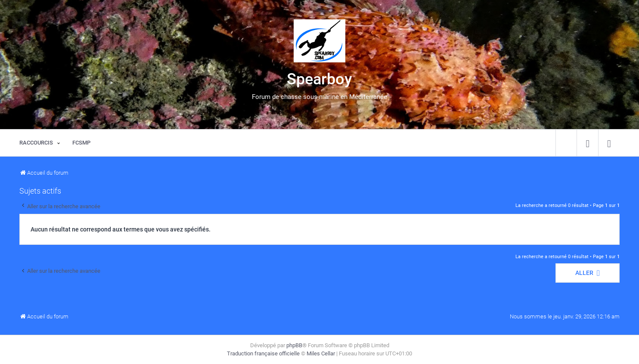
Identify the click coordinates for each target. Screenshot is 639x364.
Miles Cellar (321, 353)
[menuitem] (588, 143)
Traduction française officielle (263, 353)
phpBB (294, 345)
